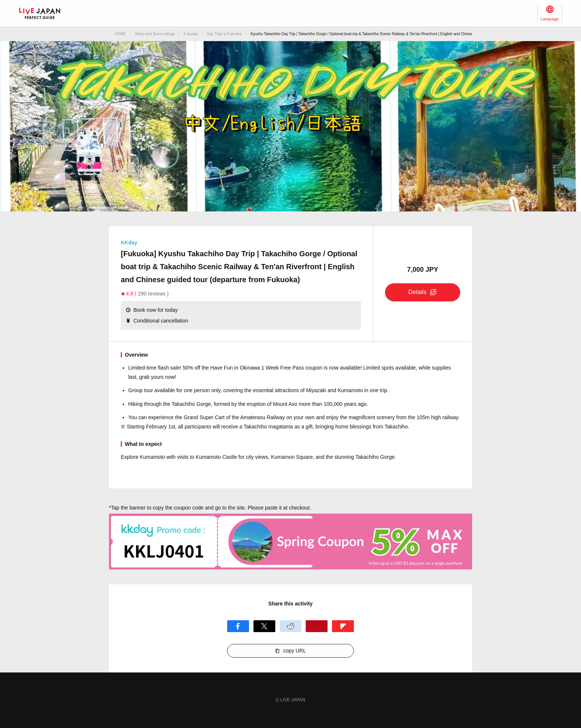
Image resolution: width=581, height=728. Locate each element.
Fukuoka (191, 34)
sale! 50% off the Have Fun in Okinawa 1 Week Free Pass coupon (246, 368)
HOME (120, 34)
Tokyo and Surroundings (155, 34)
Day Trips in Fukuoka (224, 34)
